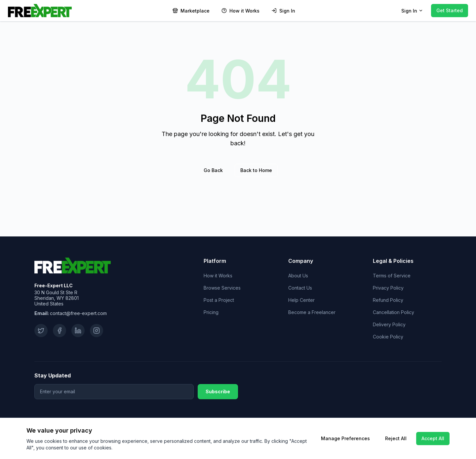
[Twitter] (41, 331)
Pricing (211, 312)
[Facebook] (59, 331)
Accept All (433, 438)
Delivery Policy (389, 324)
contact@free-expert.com (78, 313)
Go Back (213, 170)
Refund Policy (388, 300)
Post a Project (219, 300)
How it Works (218, 276)
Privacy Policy (388, 288)
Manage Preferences (345, 438)
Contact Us (300, 288)
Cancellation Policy (394, 312)
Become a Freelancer (312, 312)
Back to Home (256, 170)
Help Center (301, 300)
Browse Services (222, 288)
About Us (298, 276)
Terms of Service (392, 276)
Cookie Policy (388, 337)
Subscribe (218, 391)
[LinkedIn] (78, 331)
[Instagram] (97, 331)
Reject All (396, 438)
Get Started (450, 10)
